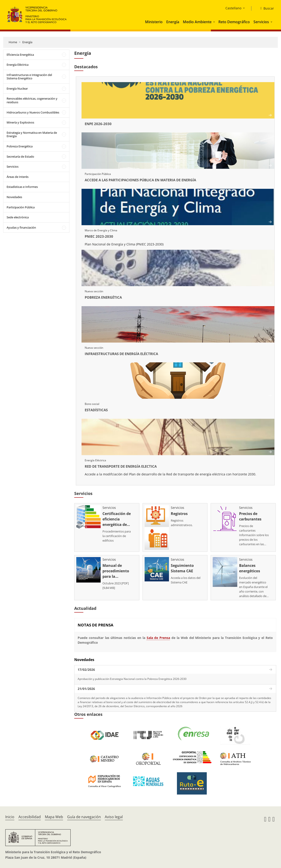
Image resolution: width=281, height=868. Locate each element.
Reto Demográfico (234, 22)
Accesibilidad (30, 817)
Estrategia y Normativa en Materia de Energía (32, 134)
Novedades (14, 197)
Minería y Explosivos (20, 122)
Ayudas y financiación (21, 227)
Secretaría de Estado (20, 156)
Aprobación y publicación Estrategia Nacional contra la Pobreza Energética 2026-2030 (132, 679)
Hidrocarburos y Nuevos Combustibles (33, 112)
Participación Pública (21, 207)
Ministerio (154, 22)
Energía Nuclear (17, 88)
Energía (173, 22)
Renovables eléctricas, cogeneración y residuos (32, 100)
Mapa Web (54, 817)
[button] (215, 22)
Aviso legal (114, 817)
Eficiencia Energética (20, 55)
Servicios (261, 22)
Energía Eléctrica (18, 65)
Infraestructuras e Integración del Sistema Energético (29, 77)
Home (13, 42)
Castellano (233, 8)
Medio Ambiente (197, 22)
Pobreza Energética (20, 146)
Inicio (10, 817)
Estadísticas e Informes (22, 187)
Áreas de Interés (18, 177)
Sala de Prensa (158, 638)
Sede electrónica (18, 217)
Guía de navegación (84, 817)
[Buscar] (265, 8)
